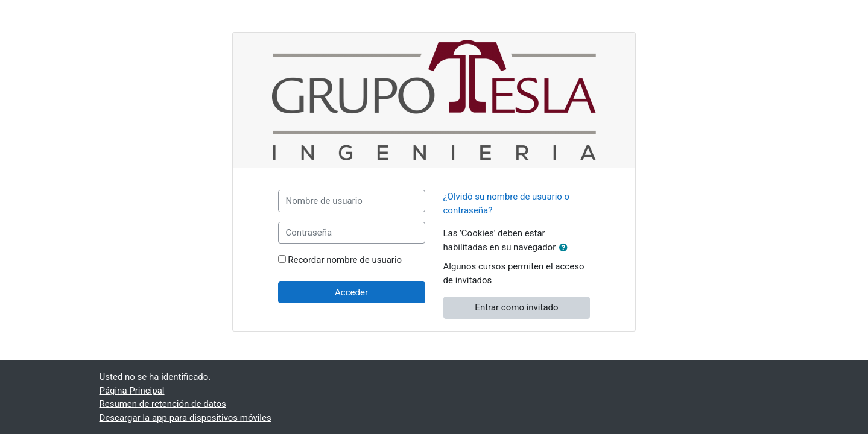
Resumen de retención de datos (163, 404)
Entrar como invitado (516, 307)
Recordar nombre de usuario (345, 260)
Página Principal (132, 391)
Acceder (351, 292)
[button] (566, 248)
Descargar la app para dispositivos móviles (185, 418)
